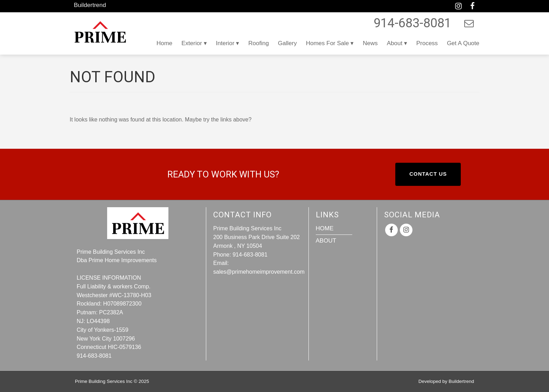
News (370, 43)
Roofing (259, 43)
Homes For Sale (328, 43)
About (395, 43)
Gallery (287, 43)
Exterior (192, 43)
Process (427, 43)
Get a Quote (463, 43)
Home (164, 43)
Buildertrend (90, 5)
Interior (225, 43)
